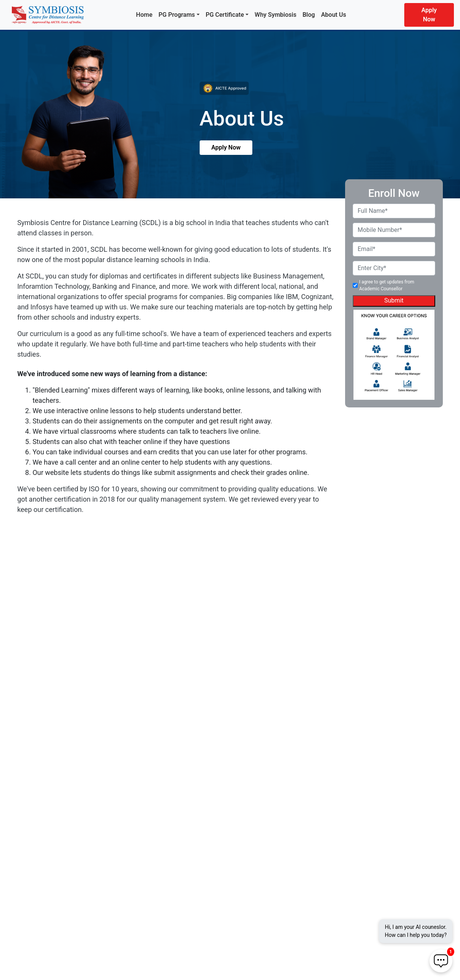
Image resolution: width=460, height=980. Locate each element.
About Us (334, 15)
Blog (308, 15)
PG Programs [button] (177, 15)
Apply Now (429, 15)
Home (144, 15)
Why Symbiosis (275, 15)
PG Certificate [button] (225, 15)
